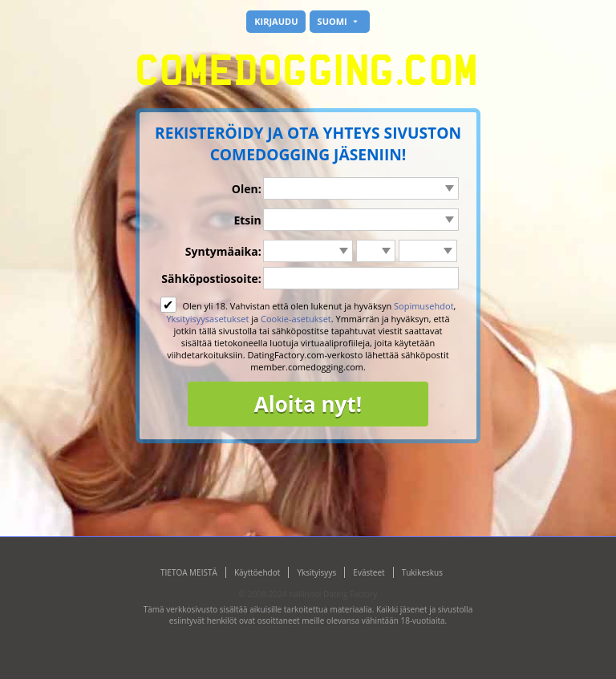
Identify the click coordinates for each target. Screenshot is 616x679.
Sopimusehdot (424, 306)
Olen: (247, 189)
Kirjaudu (276, 21)
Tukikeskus (422, 572)
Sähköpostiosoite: (211, 279)
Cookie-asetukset (296, 319)
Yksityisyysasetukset (207, 319)
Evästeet (369, 572)
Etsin (247, 220)
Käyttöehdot (257, 572)
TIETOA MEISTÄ (189, 572)
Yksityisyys (316, 572)
